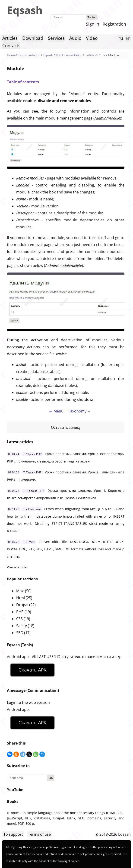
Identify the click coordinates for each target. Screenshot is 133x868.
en (128, 38)
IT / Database (32, 509)
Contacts (11, 46)
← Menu (56, 411)
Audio (75, 38)
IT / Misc (29, 542)
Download (33, 38)
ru (121, 38)
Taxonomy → (80, 411)
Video (92, 38)
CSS (19, 619)
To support (13, 834)
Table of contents (23, 82)
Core (102, 55)
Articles (10, 38)
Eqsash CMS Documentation (63, 55)
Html (21, 598)
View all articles (17, 567)
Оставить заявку (66, 427)
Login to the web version (28, 702)
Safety (22, 626)
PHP (20, 612)
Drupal (22, 605)
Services (56, 38)
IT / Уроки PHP (32, 454)
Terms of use (39, 834)
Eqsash (25, 10)
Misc (20, 591)
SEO (20, 633)
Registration (114, 24)
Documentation (29, 55)
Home (11, 55)
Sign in (93, 24)
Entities (91, 55)
